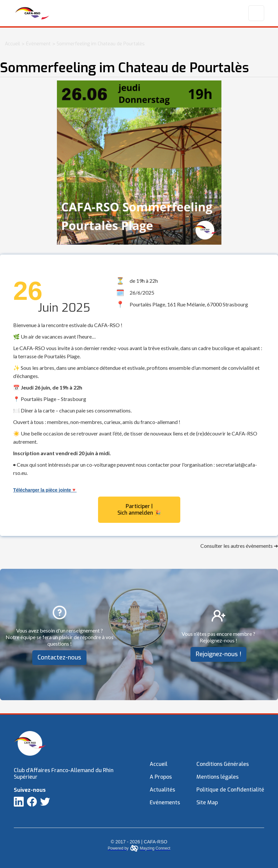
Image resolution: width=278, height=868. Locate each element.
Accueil (13, 44)
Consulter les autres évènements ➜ (239, 546)
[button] (256, 13)
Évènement (38, 44)
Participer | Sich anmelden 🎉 (139, 510)
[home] (32, 13)
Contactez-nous (59, 657)
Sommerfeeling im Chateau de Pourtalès (101, 44)
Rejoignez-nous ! (218, 654)
